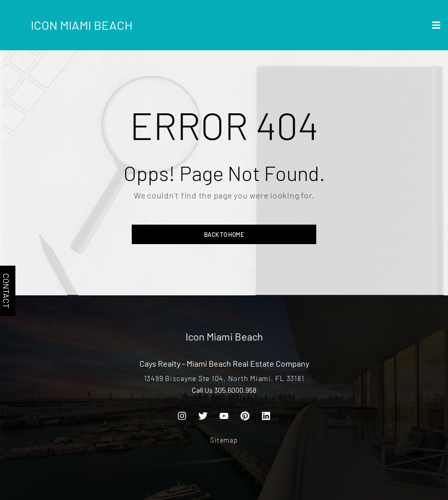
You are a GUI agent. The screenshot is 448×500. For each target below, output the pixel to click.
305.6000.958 (235, 390)
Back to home (224, 234)
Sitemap (224, 440)
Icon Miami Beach (82, 25)
